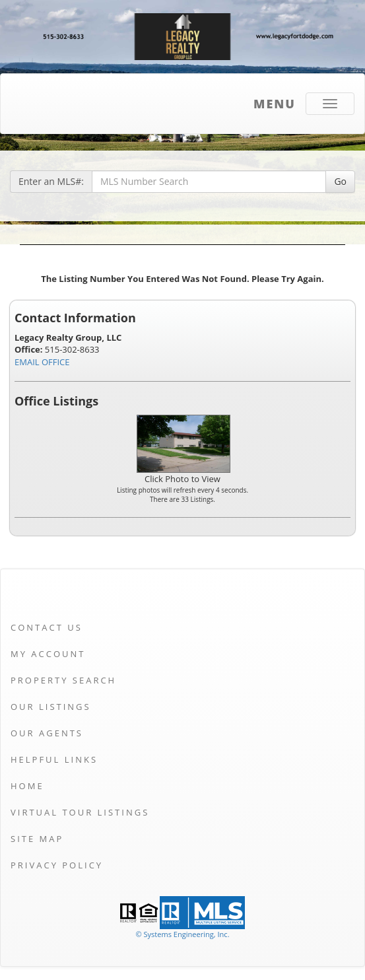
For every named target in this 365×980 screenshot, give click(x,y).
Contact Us (47, 627)
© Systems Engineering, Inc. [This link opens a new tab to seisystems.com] (182, 934)
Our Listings (51, 707)
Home (27, 786)
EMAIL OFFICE (42, 362)
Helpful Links (54, 759)
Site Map (37, 839)
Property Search (63, 680)
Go (340, 181)
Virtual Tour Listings (80, 812)
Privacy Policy (57, 865)
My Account (48, 654)
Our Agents (47, 733)
